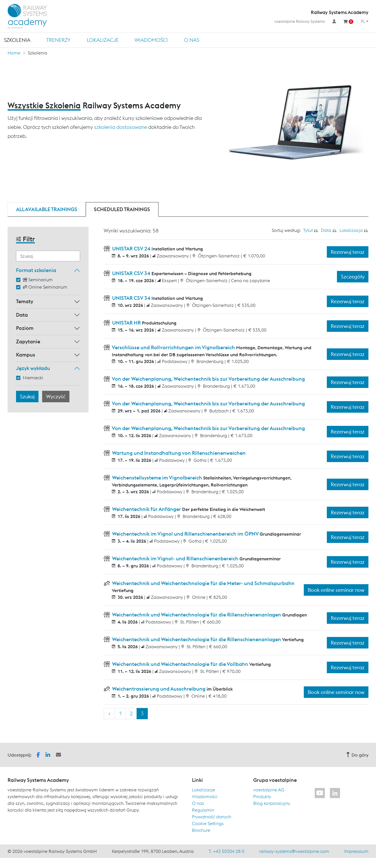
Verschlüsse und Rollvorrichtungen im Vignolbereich (174, 347)
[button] (38, 754)
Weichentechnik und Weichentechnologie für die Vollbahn (180, 664)
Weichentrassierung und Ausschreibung (159, 689)
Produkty (262, 796)
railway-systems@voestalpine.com (294, 851)
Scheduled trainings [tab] (122, 209)
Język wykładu (33, 368)
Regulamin (203, 810)
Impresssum (356, 851)
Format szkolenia (36, 270)
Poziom (25, 328)
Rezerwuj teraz (348, 252)
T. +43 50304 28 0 (226, 851)
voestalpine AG (269, 790)
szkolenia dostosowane (121, 127)
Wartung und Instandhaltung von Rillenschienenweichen (178, 453)
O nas (192, 40)
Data (22, 315)
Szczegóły (353, 277)
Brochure (201, 830)
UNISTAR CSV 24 (131, 249)
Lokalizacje (103, 40)
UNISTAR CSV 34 (131, 273)
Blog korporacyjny (272, 803)
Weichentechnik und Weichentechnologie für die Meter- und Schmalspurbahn (203, 583)
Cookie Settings (208, 823)
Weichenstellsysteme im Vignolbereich (157, 478)
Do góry (357, 755)
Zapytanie (28, 342)
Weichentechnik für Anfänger (147, 509)
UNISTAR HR (126, 323)
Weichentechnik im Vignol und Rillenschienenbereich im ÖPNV (185, 534)
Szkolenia (17, 40)
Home (14, 53)
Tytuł (308, 230)
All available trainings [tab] (47, 209)
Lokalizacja (351, 230)
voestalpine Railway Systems (299, 21)
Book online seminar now (336, 590)
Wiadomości (151, 40)
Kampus (26, 355)
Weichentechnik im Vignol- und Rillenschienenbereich (175, 559)
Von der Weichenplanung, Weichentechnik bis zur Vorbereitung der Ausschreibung (208, 379)
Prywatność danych (212, 817)
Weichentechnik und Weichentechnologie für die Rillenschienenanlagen (197, 615)
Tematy (25, 301)
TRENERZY (58, 40)
